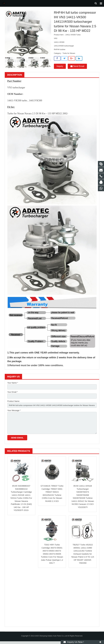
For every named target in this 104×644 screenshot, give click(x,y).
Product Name (13, 403)
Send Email (77, 68)
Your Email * (13, 394)
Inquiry (60, 68)
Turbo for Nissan (69, 55)
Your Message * (14, 412)
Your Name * (13, 384)
